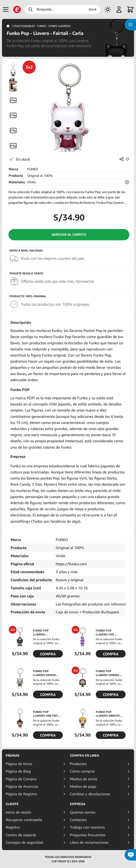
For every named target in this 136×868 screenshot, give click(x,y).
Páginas (13, 755)
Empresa (78, 804)
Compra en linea (84, 755)
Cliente (12, 804)
